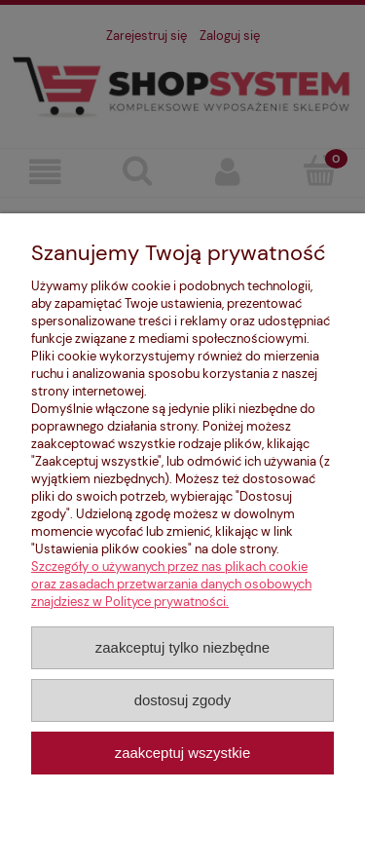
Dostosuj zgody (183, 700)
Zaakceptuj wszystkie (182, 753)
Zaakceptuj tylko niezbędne (182, 647)
